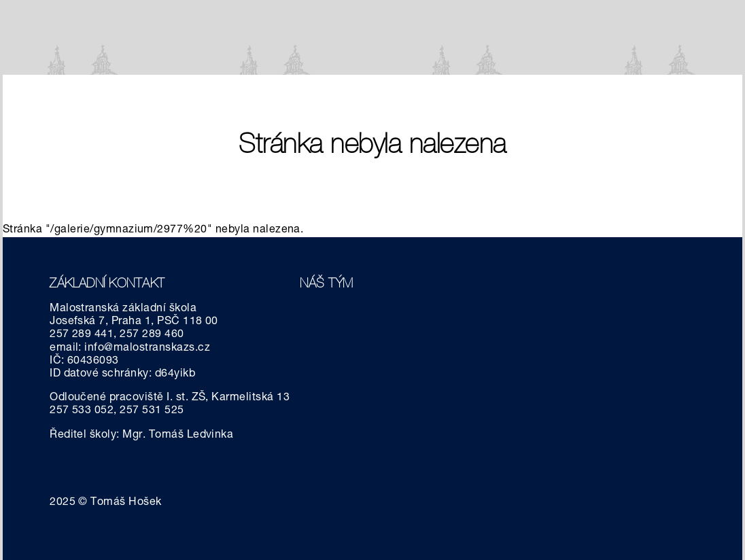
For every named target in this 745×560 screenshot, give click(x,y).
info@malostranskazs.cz (147, 349)
